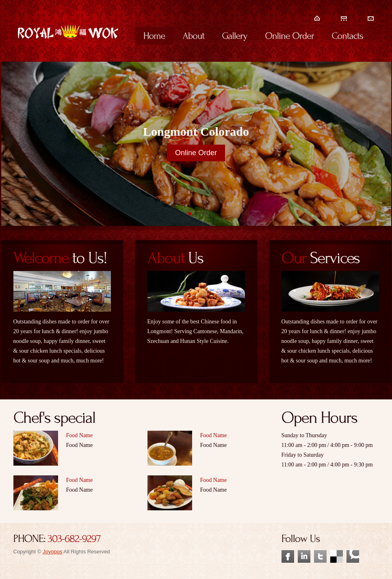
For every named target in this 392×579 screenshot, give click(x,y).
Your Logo (68, 42)
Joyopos (52, 552)
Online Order (196, 153)
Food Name (80, 435)
